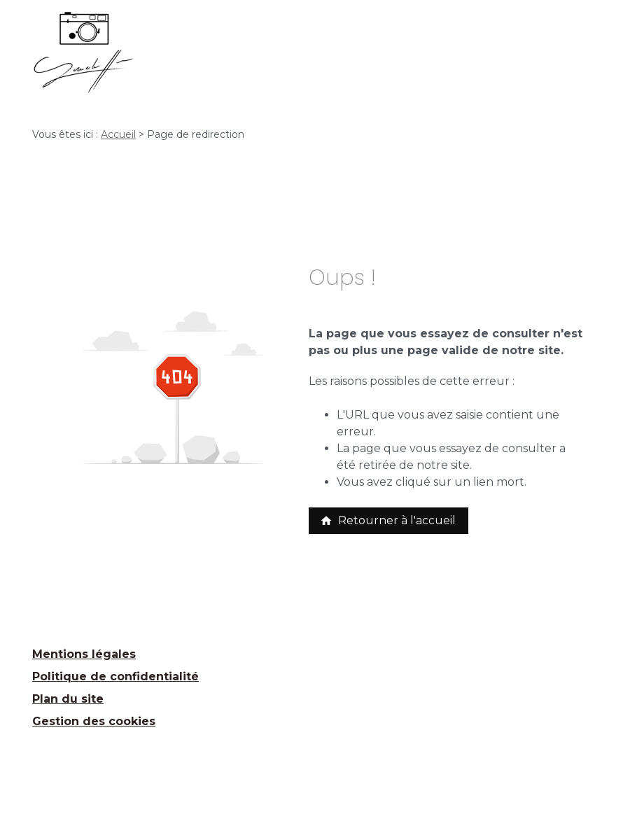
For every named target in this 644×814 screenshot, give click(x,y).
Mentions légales (84, 654)
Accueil (118, 134)
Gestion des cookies (94, 721)
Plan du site (68, 699)
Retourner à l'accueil (388, 520)
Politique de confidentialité (115, 676)
